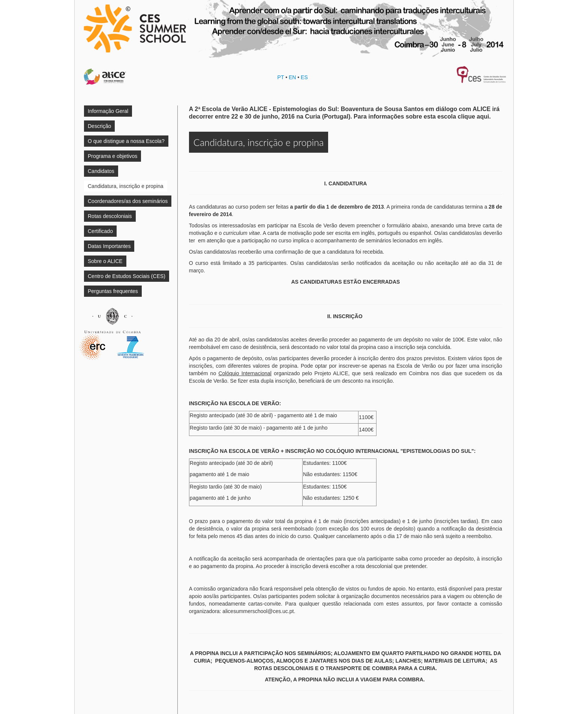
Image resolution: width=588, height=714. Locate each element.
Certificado (100, 231)
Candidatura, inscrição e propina (126, 186)
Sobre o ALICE (105, 261)
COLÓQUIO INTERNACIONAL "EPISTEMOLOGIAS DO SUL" (400, 451)
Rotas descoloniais (110, 216)
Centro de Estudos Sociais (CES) (127, 276)
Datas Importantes (109, 246)
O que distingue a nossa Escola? (126, 141)
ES (304, 77)
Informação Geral (108, 111)
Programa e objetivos (112, 156)
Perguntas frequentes (113, 291)
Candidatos (101, 171)
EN (292, 77)
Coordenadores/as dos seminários (128, 201)
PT (281, 77)
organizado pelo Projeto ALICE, (284, 373)
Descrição (99, 126)
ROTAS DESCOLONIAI (282, 668)
